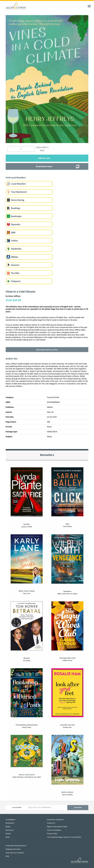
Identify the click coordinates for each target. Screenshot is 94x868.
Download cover (44, 166)
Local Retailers (18, 184)
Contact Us (51, 823)
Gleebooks (16, 249)
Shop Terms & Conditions (15, 853)
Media (8, 827)
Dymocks (16, 224)
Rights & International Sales (57, 827)
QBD (13, 233)
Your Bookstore (19, 192)
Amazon (15, 265)
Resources (10, 830)
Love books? (17, 807)
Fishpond (16, 281)
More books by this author (47, 350)
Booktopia (16, 216)
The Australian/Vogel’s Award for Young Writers (64, 837)
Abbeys (15, 257)
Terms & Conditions (54, 830)
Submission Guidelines (55, 820)
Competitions (11, 820)
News (8, 837)
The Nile (15, 273)
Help (7, 856)
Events (8, 834)
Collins (14, 241)
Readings (16, 208)
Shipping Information (13, 849)
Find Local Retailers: (16, 178)
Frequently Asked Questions (16, 846)
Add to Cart (44, 158)
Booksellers (10, 823)
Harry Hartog (18, 200)
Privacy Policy (52, 834)
